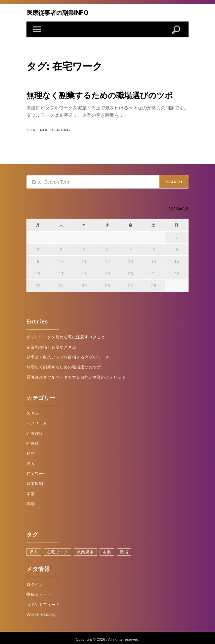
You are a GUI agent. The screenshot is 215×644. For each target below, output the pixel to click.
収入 (31, 461)
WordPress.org (41, 611)
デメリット (37, 422)
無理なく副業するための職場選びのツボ (97, 94)
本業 (31, 491)
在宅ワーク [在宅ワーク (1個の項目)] (56, 549)
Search (174, 181)
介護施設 (35, 432)
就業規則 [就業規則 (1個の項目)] (82, 549)
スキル (33, 412)
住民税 (33, 442)
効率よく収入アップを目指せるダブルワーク (68, 356)
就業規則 (35, 481)
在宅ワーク (37, 471)
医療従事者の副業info (56, 12)
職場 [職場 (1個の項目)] (119, 549)
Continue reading (48, 129)
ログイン (35, 581)
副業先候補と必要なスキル (51, 346)
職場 (31, 501)
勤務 (31, 451)
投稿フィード (39, 591)
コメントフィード (43, 601)
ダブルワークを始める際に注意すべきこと (66, 336)
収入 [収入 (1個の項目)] (33, 549)
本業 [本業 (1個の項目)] (103, 549)
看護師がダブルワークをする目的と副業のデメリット (76, 376)
